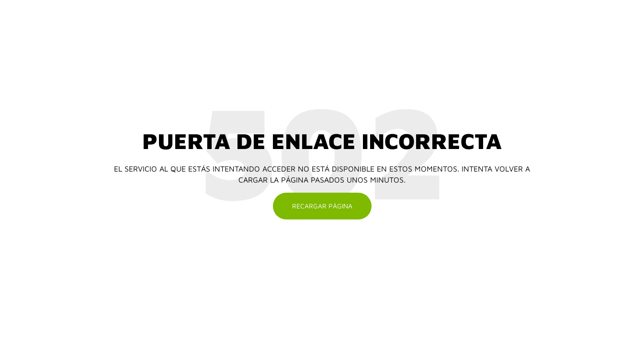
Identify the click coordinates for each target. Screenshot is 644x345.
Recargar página (322, 206)
